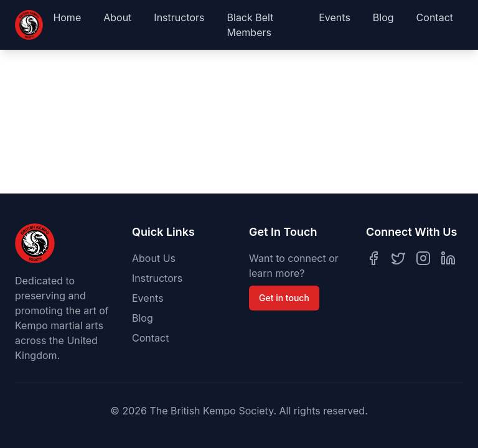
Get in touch (284, 298)
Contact (435, 17)
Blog (383, 17)
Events (335, 17)
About (117, 17)
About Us (154, 258)
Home (67, 17)
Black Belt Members (251, 25)
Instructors (179, 17)
